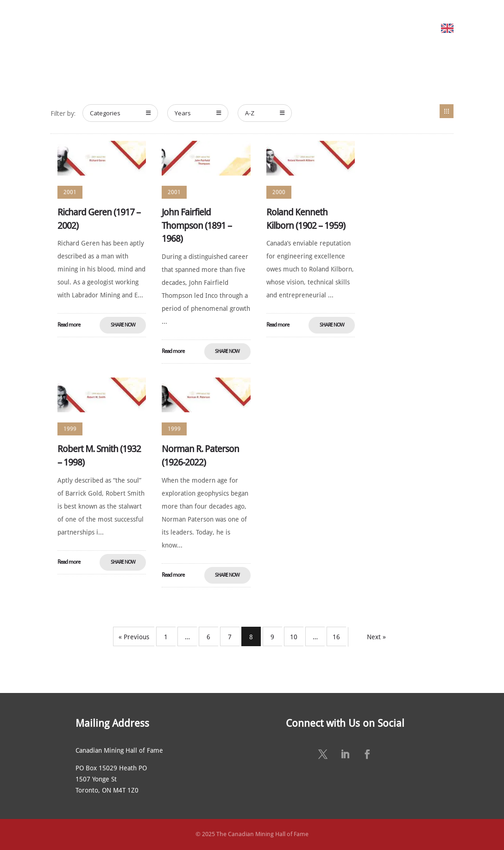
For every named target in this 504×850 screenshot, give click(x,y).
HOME (72, 28)
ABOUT (97, 28)
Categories (120, 113)
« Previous (134, 637)
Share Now (123, 325)
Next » (376, 637)
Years (198, 113)
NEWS (314, 28)
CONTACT (421, 28)
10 (294, 637)
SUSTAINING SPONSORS (365, 28)
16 (336, 637)
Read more (69, 325)
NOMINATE (207, 28)
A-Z (265, 113)
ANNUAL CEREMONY (269, 28)
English (469, 28)
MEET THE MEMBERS (154, 28)
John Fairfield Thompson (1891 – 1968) (197, 226)
